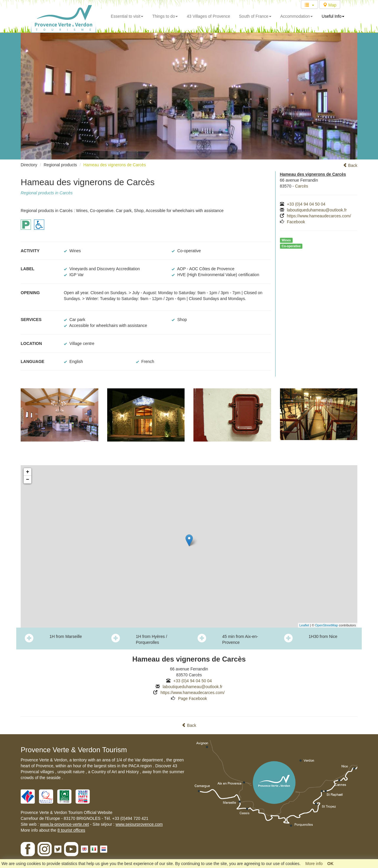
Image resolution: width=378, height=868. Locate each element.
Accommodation (296, 16)
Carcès (302, 186)
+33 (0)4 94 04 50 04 (306, 204)
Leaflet (304, 625)
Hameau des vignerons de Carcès (115, 165)
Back (350, 165)
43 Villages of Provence (208, 16)
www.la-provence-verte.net (64, 824)
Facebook (296, 222)
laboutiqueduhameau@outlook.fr (317, 210)
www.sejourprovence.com (139, 824)
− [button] (28, 480)
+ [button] (28, 472)
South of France (255, 16)
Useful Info (333, 16)
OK (330, 864)
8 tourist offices (71, 830)
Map (330, 5)
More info (314, 864)
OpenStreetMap (327, 625)
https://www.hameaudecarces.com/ (319, 216)
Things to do (165, 16)
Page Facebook (193, 698)
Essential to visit (127, 16)
